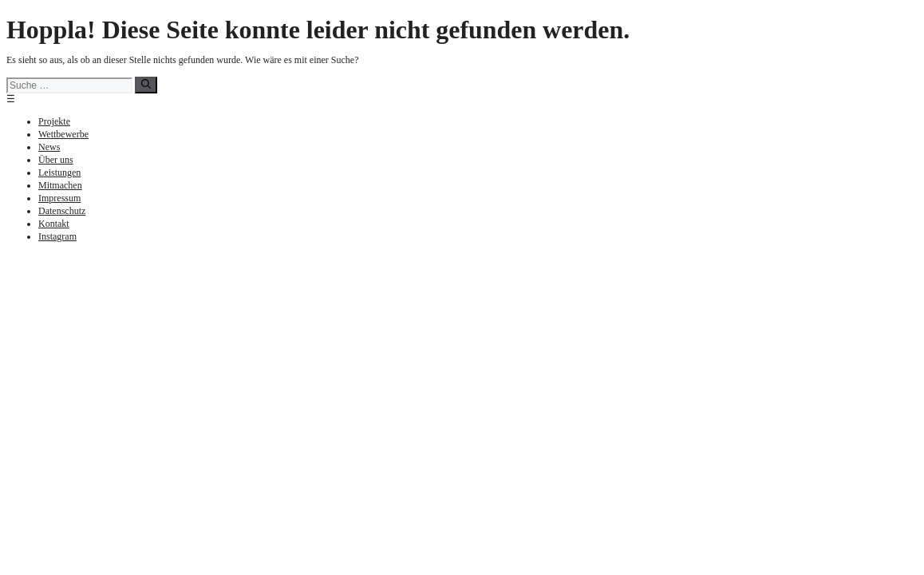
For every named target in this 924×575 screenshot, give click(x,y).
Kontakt (54, 224)
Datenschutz (62, 211)
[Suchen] (146, 85)
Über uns (56, 160)
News (49, 147)
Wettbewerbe (63, 134)
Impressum (59, 198)
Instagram (57, 236)
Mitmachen (60, 185)
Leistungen (59, 172)
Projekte (54, 121)
